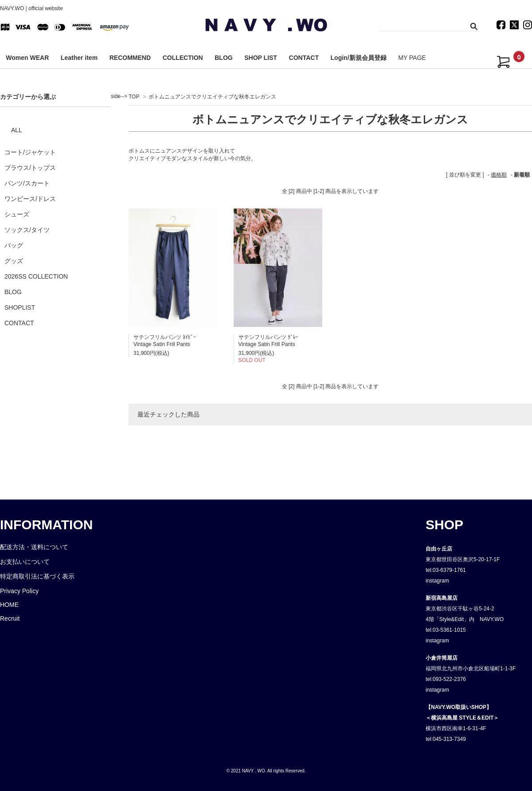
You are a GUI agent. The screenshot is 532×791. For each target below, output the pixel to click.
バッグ (14, 245)
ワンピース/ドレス (30, 199)
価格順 (499, 175)
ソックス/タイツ (27, 230)
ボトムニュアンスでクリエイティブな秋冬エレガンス (212, 97)
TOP (134, 97)
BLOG (223, 58)
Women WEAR (27, 58)
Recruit (10, 618)
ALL (17, 130)
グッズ (14, 261)
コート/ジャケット (30, 152)
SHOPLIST (20, 307)
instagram (437, 581)
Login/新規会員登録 (359, 58)
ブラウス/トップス (30, 168)
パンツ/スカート (27, 183)
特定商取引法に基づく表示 (37, 576)
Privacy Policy (19, 591)
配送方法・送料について (34, 547)
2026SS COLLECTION (36, 276)
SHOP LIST (261, 58)
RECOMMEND (130, 58)
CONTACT (304, 58)
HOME (9, 605)
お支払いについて (25, 562)
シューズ (17, 214)
